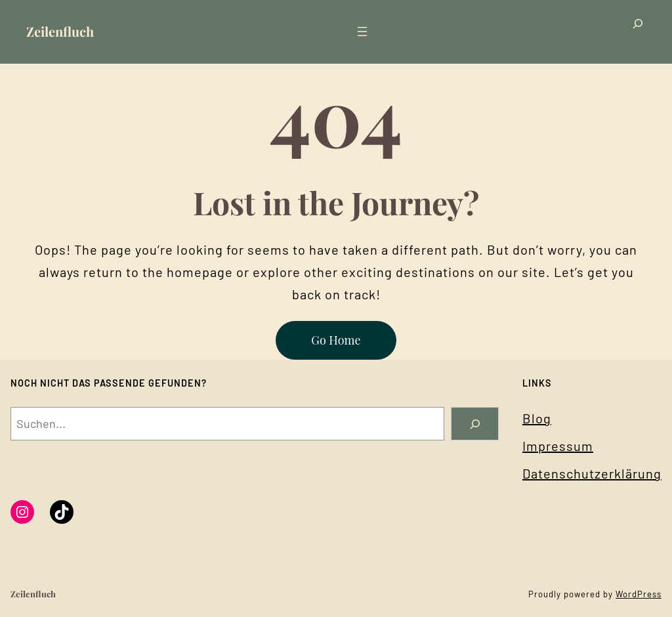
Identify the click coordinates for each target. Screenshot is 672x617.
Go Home (336, 340)
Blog (537, 418)
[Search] (475, 424)
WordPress (639, 594)
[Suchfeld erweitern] (638, 32)
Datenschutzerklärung (592, 473)
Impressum (558, 446)
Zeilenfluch (60, 31)
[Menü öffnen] (362, 32)
